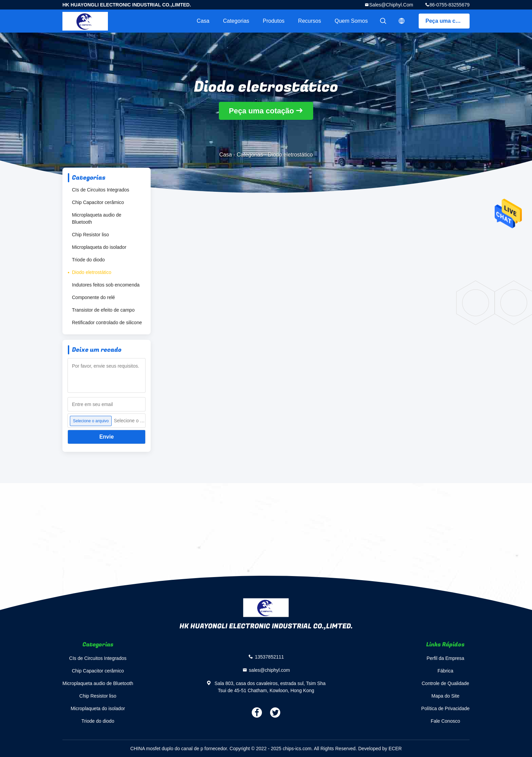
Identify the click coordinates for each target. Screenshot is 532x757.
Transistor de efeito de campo (103, 310)
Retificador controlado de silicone (107, 322)
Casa (203, 21)
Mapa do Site (446, 696)
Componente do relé (93, 297)
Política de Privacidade (445, 708)
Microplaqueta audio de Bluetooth (97, 218)
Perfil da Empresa (445, 658)
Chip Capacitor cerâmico (98, 202)
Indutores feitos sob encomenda (106, 285)
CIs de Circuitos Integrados (101, 190)
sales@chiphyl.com (391, 5)
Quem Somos (351, 21)
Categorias (236, 21)
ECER (395, 749)
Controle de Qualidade (445, 683)
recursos (310, 21)
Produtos (274, 21)
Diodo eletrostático (92, 272)
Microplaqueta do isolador (99, 247)
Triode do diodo (88, 260)
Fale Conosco (445, 721)
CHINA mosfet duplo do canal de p (167, 749)
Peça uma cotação (448, 21)
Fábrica (445, 671)
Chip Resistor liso (90, 235)
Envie (107, 437)
